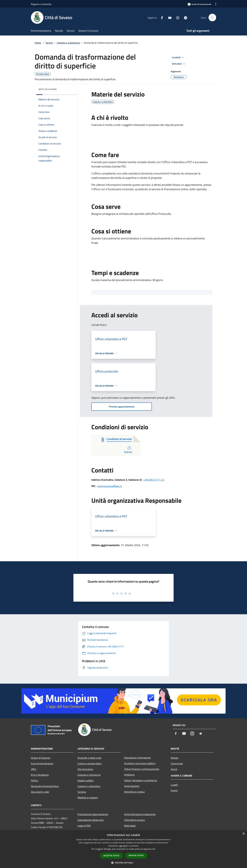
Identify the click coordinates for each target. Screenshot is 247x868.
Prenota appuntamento (122, 407)
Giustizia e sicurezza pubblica (140, 763)
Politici (34, 780)
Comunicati (177, 763)
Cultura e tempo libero (89, 763)
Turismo (82, 792)
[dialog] (123, 849)
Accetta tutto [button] (111, 856)
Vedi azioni (179, 64)
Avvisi (174, 769)
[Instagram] (176, 17)
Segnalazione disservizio (90, 820)
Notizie (175, 758)
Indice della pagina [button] (47, 89)
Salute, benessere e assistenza (141, 780)
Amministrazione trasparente (140, 814)
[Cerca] (212, 18)
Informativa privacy (135, 820)
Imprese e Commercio (89, 775)
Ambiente (129, 775)
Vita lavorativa (85, 769)
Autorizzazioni (132, 786)
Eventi (174, 790)
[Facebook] (161, 17)
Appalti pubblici (86, 780)
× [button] (243, 834)
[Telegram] (184, 17)
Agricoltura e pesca (134, 792)
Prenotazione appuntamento (93, 814)
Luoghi (174, 785)
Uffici (34, 769)
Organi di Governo (41, 758)
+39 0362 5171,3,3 (154, 480)
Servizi (49, 43)
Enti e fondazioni (40, 775)
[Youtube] (169, 17)
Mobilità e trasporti (88, 798)
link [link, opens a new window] (154, 849)
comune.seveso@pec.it (110, 486)
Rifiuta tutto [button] (136, 855)
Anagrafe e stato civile (89, 758)
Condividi (178, 58)
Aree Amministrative (42, 763)
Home (38, 43)
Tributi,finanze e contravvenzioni (142, 769)
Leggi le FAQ (84, 826)
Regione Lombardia (41, 4)
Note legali (130, 826)
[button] (123, 863)
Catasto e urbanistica (68, 43)
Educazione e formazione (137, 758)
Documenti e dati (40, 792)
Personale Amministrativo (45, 786)
